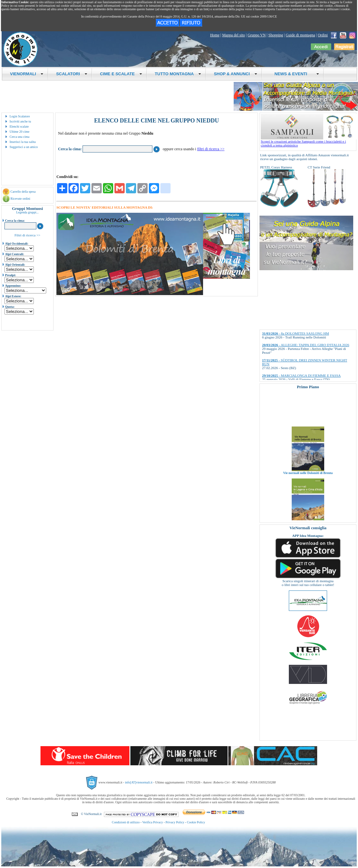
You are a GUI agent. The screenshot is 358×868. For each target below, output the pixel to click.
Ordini (323, 35)
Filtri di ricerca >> (27, 235)
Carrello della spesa (23, 192)
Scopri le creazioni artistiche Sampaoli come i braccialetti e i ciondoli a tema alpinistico (309, 142)
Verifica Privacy (153, 822)
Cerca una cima (19, 137)
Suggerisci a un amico (24, 147)
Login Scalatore (20, 116)
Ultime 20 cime (19, 132)
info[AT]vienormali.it (139, 782)
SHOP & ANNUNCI (236, 74)
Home (215, 35)
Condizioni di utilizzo (126, 822)
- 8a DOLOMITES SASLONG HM (296, 333)
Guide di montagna (300, 35)
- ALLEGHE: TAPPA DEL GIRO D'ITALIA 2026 (306, 345)
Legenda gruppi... (28, 212)
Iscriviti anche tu (20, 121)
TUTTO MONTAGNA (178, 74)
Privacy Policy (175, 822)
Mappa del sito (234, 35)
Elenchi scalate (19, 126)
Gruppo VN (257, 35)
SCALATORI (72, 74)
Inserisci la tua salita (23, 142)
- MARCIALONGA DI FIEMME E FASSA (301, 375)
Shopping (276, 35)
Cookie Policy (196, 822)
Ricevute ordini (20, 199)
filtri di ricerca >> (211, 149)
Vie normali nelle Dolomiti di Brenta (308, 478)
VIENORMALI (27, 74)
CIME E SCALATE (121, 74)
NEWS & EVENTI (295, 74)
